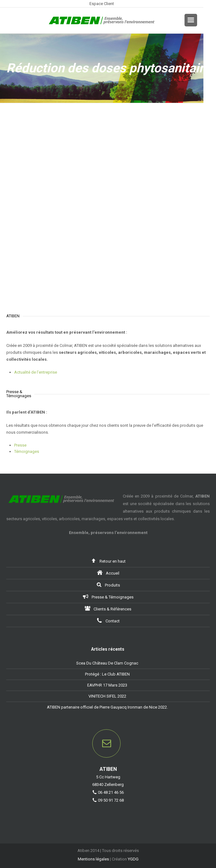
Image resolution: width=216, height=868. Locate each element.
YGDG (133, 859)
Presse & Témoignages (108, 596)
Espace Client (102, 4)
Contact (108, 620)
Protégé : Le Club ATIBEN (107, 674)
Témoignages (27, 451)
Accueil (108, 573)
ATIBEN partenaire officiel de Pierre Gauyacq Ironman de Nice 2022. (107, 707)
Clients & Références (108, 608)
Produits (108, 584)
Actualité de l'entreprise (36, 372)
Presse (20, 445)
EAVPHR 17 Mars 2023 (107, 685)
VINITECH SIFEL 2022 (107, 696)
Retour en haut (108, 561)
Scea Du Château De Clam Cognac (107, 663)
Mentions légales (93, 859)
